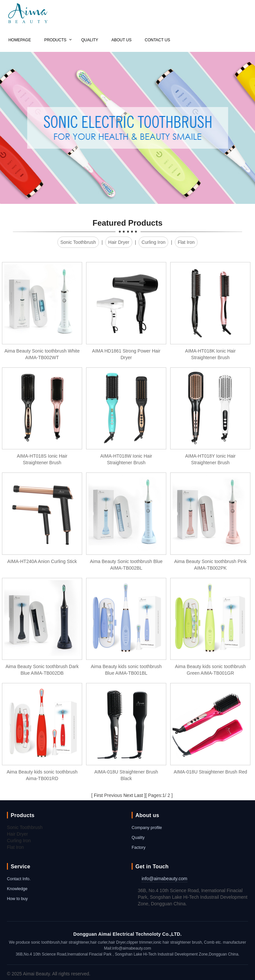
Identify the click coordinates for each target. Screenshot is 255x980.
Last (139, 795)
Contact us (158, 40)
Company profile (147, 828)
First (98, 795)
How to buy (17, 899)
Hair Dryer (119, 242)
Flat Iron (186, 242)
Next (128, 795)
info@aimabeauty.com (164, 879)
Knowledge (17, 889)
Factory (139, 848)
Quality (90, 40)
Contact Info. (19, 879)
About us (122, 40)
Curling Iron (153, 242)
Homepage (19, 40)
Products (55, 40)
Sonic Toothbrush (78, 242)
